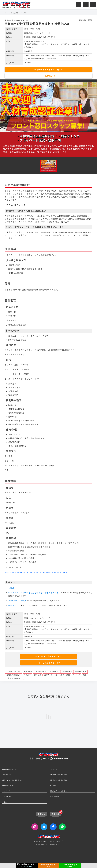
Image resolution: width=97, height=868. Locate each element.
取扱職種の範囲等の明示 (58, 780)
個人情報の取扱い (9, 786)
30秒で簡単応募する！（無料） (49, 70)
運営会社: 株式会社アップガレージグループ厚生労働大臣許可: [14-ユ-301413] (48, 841)
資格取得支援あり (14, 675)
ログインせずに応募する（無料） (49, 657)
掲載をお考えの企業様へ (58, 791)
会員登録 (56, 813)
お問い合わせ (54, 797)
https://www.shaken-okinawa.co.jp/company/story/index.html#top (36, 572)
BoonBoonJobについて (11, 769)
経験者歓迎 (28, 671)
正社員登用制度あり (14, 678)
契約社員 (38, 675)
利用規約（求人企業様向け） (12, 780)
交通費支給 (54, 671)
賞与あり (27, 675)
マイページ (6, 791)
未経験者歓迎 (41, 671)
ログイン (42, 814)
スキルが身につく (14, 671)
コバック (77, 675)
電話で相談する (27, 865)
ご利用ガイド (7, 775)
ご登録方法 (54, 769)
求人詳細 (24, 13)
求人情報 (53, 786)
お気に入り (50, 76)
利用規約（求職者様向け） (59, 775)
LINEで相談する (70, 865)
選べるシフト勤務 (63, 675)
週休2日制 (48, 675)
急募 (85, 675)
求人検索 (16, 13)
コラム (5, 802)
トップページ (6, 13)
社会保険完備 (67, 671)
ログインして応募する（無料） (48, 663)
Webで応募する (48, 865)
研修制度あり (81, 671)
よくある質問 (7, 797)
